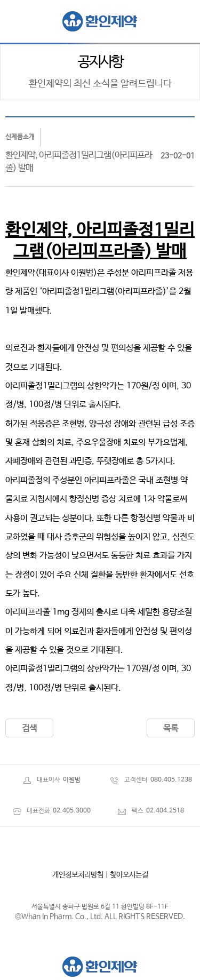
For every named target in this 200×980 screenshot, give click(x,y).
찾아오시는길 (129, 875)
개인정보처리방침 (78, 875)
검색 (29, 728)
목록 (171, 728)
